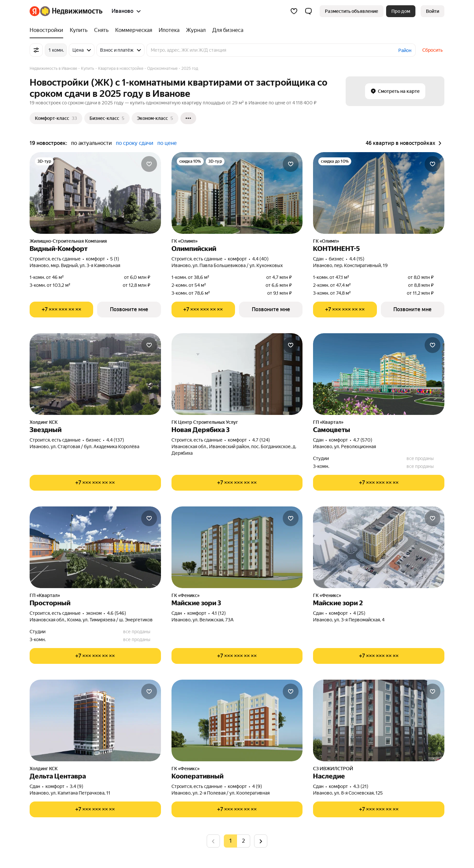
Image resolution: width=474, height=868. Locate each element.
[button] (308, 11)
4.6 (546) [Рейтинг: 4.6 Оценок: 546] (117, 613)
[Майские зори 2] (379, 547)
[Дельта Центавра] (95, 720)
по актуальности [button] (92, 143)
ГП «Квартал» (328, 422)
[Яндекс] (35, 11)
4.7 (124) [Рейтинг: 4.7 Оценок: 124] (261, 440)
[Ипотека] (169, 30)
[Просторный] (95, 547)
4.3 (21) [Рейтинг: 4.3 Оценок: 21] (361, 786)
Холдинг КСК (44, 422)
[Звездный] (95, 374)
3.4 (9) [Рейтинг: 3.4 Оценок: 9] (77, 786)
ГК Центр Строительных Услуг (205, 422)
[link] (433, 11)
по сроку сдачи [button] (135, 143)
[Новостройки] (48, 30)
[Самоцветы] (379, 374)
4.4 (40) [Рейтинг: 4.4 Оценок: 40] (260, 259)
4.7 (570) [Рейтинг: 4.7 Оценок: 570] (363, 440)
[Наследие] (379, 720)
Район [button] (405, 50)
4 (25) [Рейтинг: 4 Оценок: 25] (359, 613)
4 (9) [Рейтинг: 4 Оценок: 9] (257, 786)
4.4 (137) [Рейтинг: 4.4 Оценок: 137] (115, 440)
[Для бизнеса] (226, 30)
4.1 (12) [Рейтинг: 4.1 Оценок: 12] (219, 613)
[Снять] (101, 30)
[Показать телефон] (61, 310)
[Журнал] (196, 30)
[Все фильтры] (36, 50)
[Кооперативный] (237, 720)
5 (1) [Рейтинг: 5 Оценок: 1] (115, 259)
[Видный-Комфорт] (95, 193)
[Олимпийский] (237, 193)
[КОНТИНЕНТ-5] (379, 193)
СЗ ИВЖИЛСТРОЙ (333, 769)
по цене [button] (167, 143)
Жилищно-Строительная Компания (68, 241)
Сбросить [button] (433, 50)
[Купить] (79, 30)
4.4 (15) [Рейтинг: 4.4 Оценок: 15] (357, 259)
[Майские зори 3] (237, 547)
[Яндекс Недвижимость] (71, 11)
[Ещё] (188, 118)
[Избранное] (294, 11)
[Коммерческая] (134, 30)
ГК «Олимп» (184, 241)
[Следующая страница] (261, 841)
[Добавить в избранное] (149, 164)
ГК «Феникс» (185, 595)
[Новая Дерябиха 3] (237, 374)
